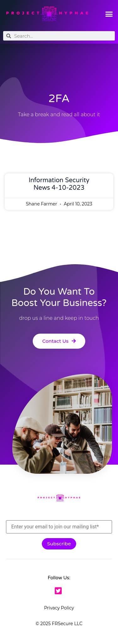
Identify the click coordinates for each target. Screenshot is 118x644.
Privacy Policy (59, 608)
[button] (109, 14)
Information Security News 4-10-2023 (59, 184)
